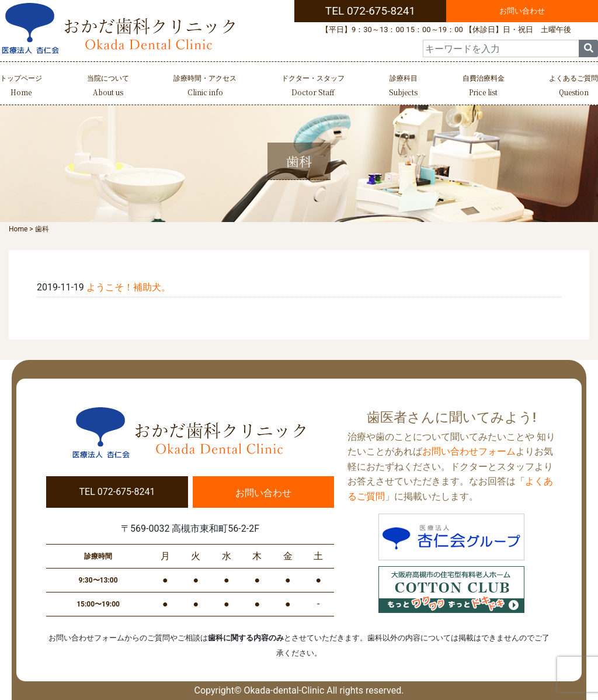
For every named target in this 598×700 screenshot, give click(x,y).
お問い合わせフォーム (469, 451)
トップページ (21, 87)
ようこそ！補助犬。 (128, 287)
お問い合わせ (522, 11)
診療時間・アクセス (205, 87)
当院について (108, 87)
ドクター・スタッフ (313, 87)
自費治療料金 (484, 87)
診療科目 (403, 87)
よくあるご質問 (573, 87)
